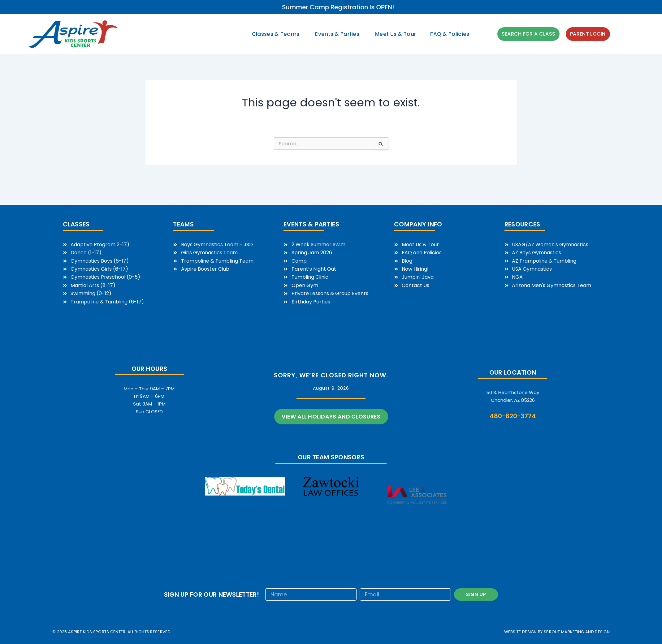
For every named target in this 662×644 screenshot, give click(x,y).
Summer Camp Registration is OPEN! (435, 7)
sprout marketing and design (577, 632)
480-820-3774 (513, 416)
